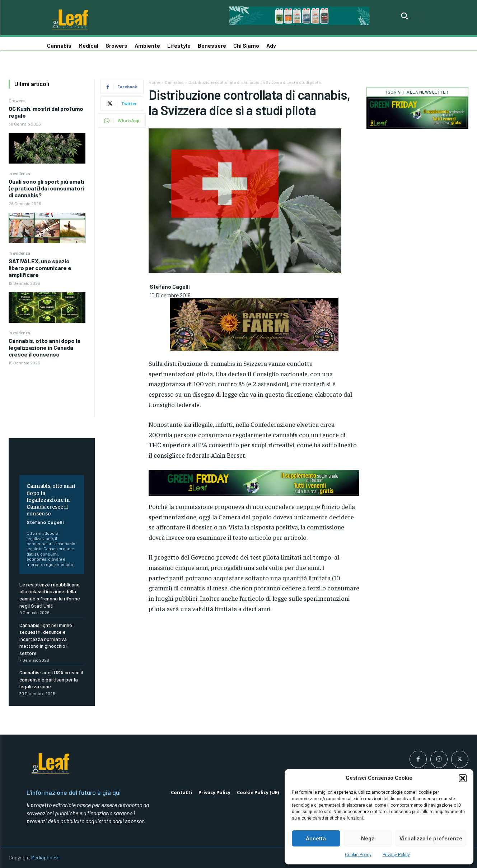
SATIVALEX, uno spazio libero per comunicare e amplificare (40, 268)
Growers (17, 100)
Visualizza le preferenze (431, 839)
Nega (368, 839)
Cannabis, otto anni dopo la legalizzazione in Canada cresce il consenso (45, 347)
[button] (463, 778)
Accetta (316, 839)
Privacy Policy (396, 855)
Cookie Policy (358, 855)
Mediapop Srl (45, 857)
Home (154, 82)
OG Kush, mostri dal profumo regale (46, 112)
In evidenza (19, 173)
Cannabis (174, 82)
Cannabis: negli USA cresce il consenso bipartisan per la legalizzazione (51, 679)
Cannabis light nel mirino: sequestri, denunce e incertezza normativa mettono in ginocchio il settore (47, 639)
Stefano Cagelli (45, 522)
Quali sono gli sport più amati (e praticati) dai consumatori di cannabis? (46, 188)
